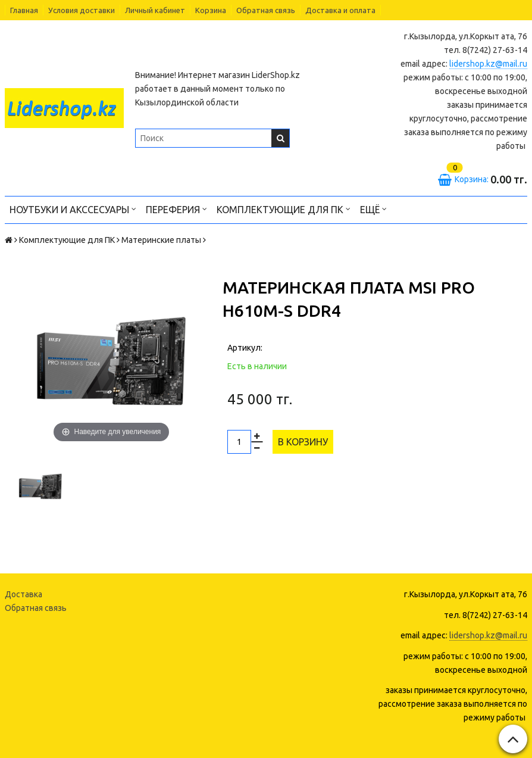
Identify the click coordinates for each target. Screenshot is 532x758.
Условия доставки (82, 10)
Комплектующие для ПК (284, 209)
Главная (24, 10)
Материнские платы (161, 240)
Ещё (373, 209)
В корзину (303, 442)
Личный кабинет (155, 10)
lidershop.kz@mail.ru (488, 64)
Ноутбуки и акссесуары (73, 209)
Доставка (24, 594)
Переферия (176, 209)
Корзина (211, 10)
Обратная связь (266, 10)
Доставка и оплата (340, 10)
